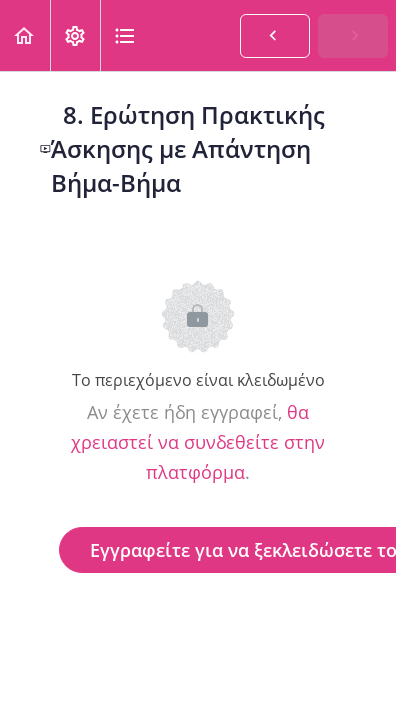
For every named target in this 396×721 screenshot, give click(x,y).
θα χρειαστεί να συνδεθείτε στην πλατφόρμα (198, 442)
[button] (25, 35)
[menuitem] (75, 35)
